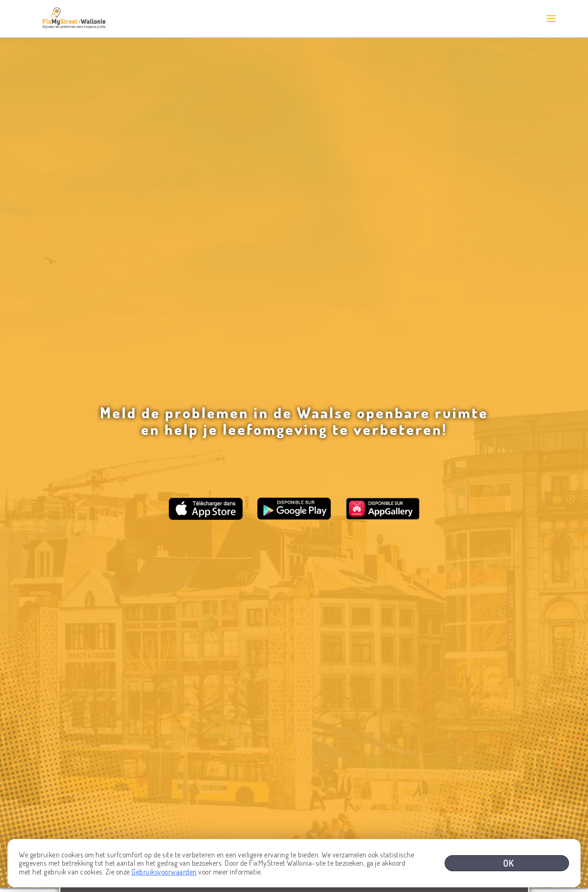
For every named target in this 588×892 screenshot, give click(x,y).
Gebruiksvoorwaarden (164, 871)
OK (509, 863)
